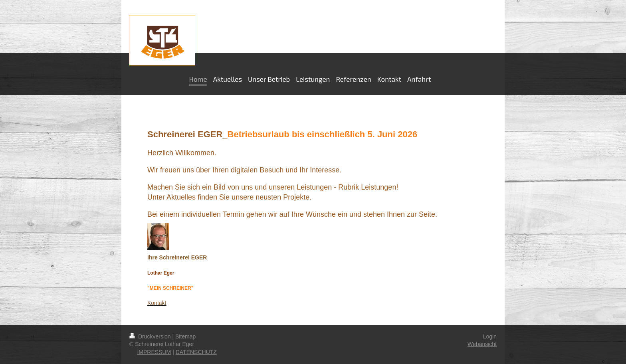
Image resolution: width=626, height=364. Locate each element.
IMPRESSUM (154, 352)
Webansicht (482, 344)
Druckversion (151, 336)
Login (490, 336)
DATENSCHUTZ (196, 352)
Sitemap (185, 336)
